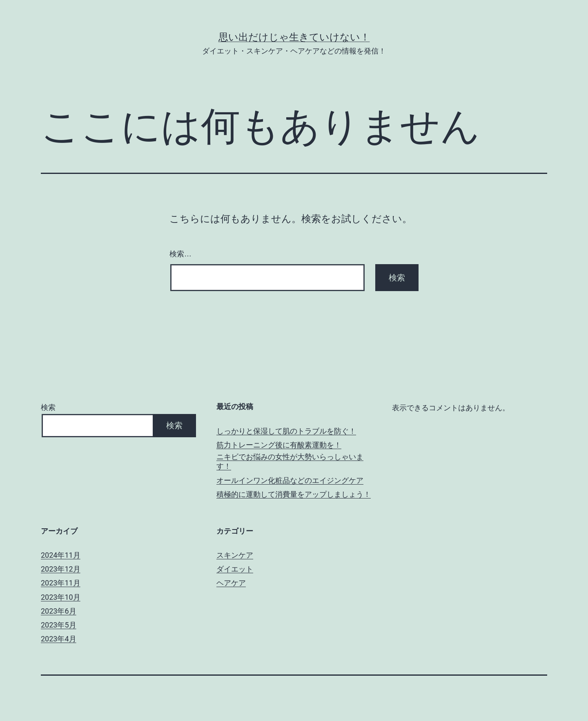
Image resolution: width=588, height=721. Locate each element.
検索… (180, 254)
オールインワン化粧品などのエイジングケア (290, 480)
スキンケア (235, 555)
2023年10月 (61, 597)
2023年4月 (59, 639)
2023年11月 (61, 583)
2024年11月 (61, 555)
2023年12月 (61, 569)
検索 (48, 407)
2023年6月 (59, 611)
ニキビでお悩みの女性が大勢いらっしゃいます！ (290, 461)
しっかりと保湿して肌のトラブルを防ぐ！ (286, 431)
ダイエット (235, 569)
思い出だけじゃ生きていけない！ (294, 37)
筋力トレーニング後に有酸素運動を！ (279, 445)
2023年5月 (59, 625)
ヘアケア (231, 583)
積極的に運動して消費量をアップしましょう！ (294, 494)
